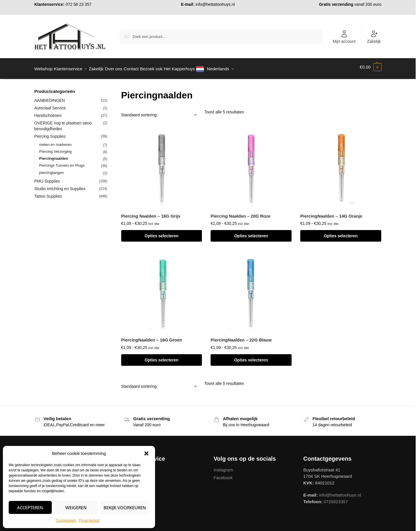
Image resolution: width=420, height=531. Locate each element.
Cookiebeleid (66, 521)
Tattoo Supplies (48, 193)
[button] (146, 453)
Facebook (223, 474)
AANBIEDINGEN (50, 97)
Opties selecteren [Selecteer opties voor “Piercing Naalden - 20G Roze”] (251, 233)
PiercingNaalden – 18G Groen (152, 337)
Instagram (223, 466)
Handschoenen (48, 112)
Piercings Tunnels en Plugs (62, 162)
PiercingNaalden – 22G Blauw (241, 337)
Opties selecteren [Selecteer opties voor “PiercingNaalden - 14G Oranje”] (341, 233)
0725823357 (336, 498)
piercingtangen (51, 169)
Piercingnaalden (54, 155)
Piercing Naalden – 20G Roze (241, 213)
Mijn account (344, 37)
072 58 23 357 (79, 4)
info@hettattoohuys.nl (215, 4)
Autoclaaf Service (50, 105)
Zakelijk (374, 37)
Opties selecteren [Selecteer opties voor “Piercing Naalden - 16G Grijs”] (162, 233)
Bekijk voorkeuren (125, 508)
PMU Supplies (47, 178)
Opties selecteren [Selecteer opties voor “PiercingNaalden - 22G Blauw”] (251, 357)
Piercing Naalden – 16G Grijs (151, 213)
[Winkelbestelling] (159, 112)
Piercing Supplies (50, 133)
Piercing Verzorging (55, 148)
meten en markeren (55, 141)
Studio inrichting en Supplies (60, 185)
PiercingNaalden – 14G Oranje (331, 213)
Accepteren (30, 508)
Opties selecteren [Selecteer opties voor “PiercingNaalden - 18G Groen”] (162, 357)
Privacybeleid (89, 521)
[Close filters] (109, 89)
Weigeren (76, 508)
